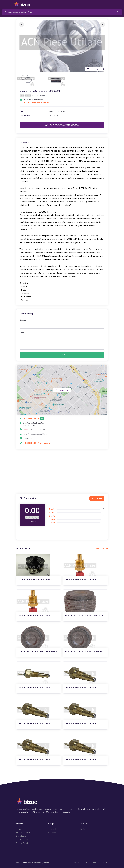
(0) (103, 509)
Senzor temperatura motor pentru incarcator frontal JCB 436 (35, 615)
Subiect (23, 320)
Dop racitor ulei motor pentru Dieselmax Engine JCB (85, 615)
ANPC (105, 863)
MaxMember (53, 829)
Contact (83, 829)
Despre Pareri (22, 843)
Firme (18, 829)
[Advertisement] (62, 472)
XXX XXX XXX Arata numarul (62, 125)
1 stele (52, 523)
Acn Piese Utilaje (31, 419)
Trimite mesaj (29, 438)
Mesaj (22, 332)
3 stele (52, 516)
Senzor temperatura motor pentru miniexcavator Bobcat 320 (35, 723)
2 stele (52, 519)
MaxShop (52, 833)
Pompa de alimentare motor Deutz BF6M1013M (35, 579)
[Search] (58, 12)
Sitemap (95, 863)
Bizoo (25, 863)
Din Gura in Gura (23, 840)
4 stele (52, 513)
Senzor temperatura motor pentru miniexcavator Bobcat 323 (35, 759)
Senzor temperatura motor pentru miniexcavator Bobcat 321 (82, 723)
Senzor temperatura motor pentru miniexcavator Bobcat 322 (35, 687)
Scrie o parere (97, 498)
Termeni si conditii (80, 863)
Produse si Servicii (24, 833)
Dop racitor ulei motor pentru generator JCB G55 (85, 651)
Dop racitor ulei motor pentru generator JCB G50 (38, 651)
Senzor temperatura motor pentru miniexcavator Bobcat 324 (82, 759)
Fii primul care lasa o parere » (37, 102)
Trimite (62, 355)
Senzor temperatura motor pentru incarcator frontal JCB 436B (82, 579)
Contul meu (21, 836)
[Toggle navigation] (108, 4)
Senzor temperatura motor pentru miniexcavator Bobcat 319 (82, 687)
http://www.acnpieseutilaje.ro (36, 434)
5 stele (52, 509)
